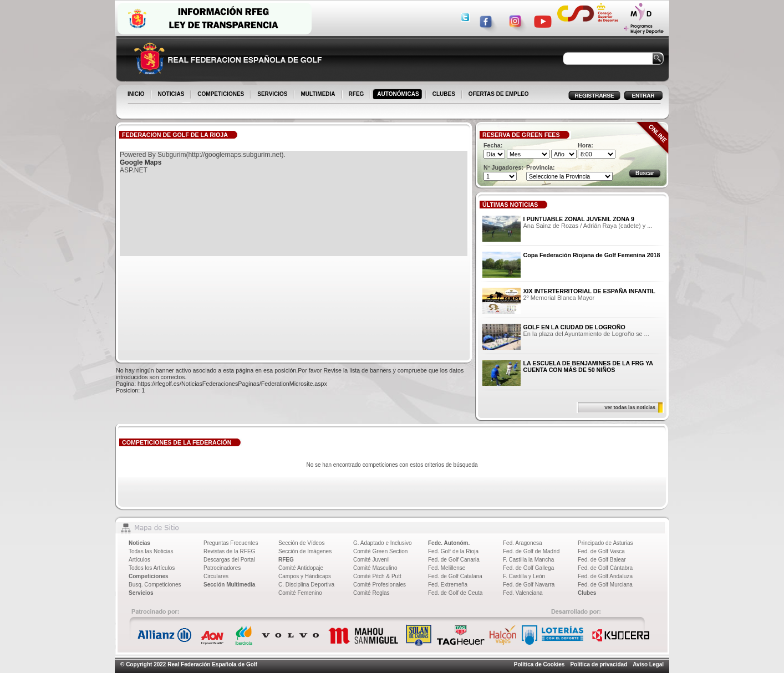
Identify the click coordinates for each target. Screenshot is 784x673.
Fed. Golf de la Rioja (453, 551)
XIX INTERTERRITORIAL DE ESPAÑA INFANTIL (589, 291)
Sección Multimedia (229, 585)
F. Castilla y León (524, 576)
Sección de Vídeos (301, 543)
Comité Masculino (375, 568)
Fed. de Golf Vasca (601, 551)
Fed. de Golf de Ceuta (455, 593)
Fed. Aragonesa (523, 543)
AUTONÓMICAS (398, 94)
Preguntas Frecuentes (231, 543)
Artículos (139, 560)
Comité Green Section (380, 551)
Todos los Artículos (152, 568)
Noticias (139, 543)
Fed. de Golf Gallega (528, 568)
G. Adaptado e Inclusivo (383, 543)
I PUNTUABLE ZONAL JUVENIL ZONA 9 (579, 219)
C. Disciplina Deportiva (306, 585)
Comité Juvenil (371, 560)
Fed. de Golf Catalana (455, 576)
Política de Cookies (539, 664)
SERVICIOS (273, 95)
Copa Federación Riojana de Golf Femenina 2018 (592, 255)
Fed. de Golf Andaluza (605, 576)
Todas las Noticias (151, 551)
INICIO (137, 95)
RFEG (357, 95)
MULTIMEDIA (319, 95)
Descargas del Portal (229, 560)
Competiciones (149, 576)
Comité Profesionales (380, 585)
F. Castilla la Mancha (528, 560)
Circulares (216, 576)
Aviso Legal (648, 664)
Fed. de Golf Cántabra (605, 568)
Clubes (587, 593)
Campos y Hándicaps (305, 576)
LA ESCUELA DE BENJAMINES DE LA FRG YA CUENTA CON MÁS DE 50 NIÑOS (588, 366)
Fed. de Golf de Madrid (531, 551)
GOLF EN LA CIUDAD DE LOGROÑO (574, 327)
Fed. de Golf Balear (602, 560)
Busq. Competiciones (155, 585)
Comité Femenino (300, 593)
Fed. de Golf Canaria (454, 560)
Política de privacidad (599, 664)
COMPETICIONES (222, 95)
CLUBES (444, 94)
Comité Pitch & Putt (377, 576)
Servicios (141, 593)
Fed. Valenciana (523, 593)
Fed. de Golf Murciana (605, 585)
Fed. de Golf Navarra (529, 585)
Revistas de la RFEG (229, 551)
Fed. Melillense (447, 568)
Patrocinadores (222, 568)
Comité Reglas (371, 593)
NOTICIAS (172, 95)
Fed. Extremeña (448, 585)
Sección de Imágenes (305, 551)
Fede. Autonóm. (449, 543)
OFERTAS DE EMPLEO (499, 94)
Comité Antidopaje (301, 568)
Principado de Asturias (605, 543)
